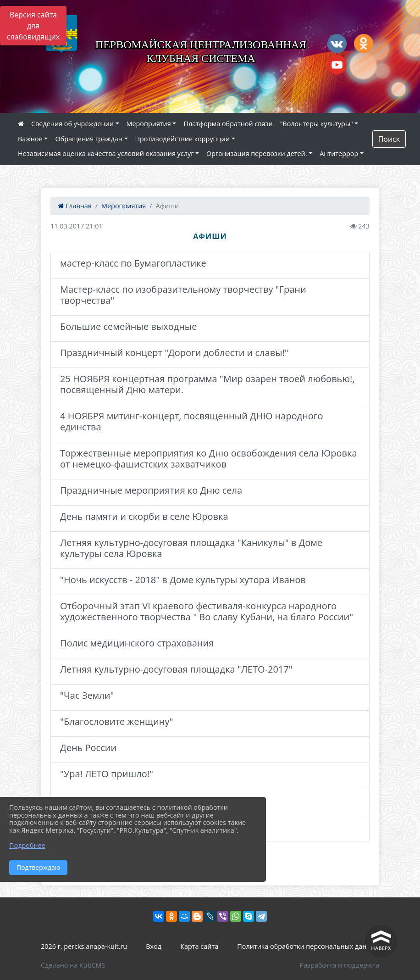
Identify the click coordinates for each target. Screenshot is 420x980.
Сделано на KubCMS (73, 965)
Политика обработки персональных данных (308, 946)
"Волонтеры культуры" (317, 124)
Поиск (389, 139)
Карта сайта (199, 946)
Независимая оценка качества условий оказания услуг (106, 153)
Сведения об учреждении (72, 124)
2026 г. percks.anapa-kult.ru (84, 946)
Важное (30, 139)
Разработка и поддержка (340, 965)
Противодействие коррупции (182, 139)
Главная (75, 206)
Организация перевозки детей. (257, 153)
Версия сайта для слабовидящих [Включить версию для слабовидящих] (33, 26)
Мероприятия (149, 124)
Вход (154, 946)
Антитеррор (339, 153)
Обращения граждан (88, 139)
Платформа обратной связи (228, 124)
